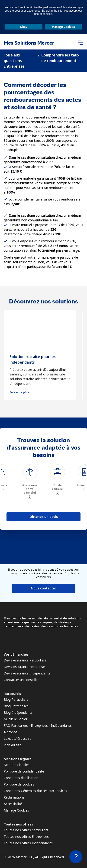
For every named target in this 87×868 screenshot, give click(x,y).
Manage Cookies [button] (63, 27)
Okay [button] (24, 27)
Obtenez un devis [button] (44, 517)
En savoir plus (19, 392)
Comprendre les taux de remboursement (60, 58)
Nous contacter (43, 588)
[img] (30, 472)
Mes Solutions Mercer (29, 43)
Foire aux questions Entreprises (14, 61)
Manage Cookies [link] (16, 810)
